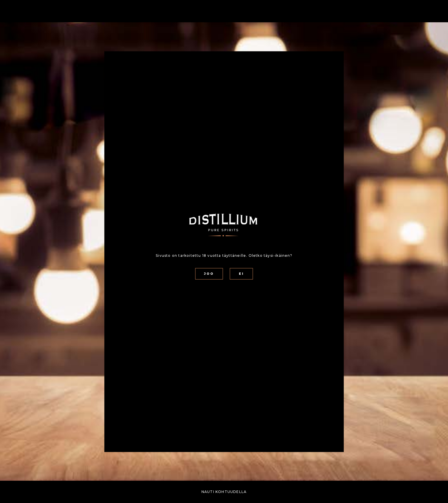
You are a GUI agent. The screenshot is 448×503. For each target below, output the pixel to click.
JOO (209, 274)
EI (241, 274)
